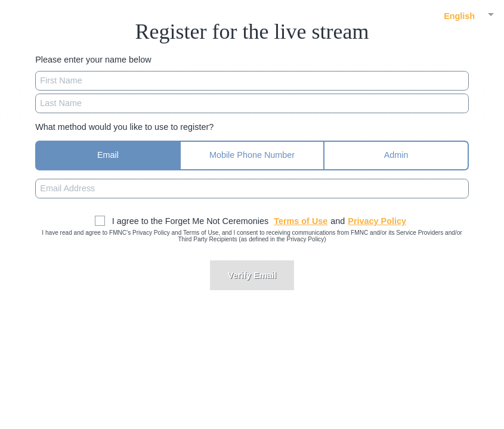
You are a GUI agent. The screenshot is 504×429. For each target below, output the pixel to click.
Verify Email (252, 275)
